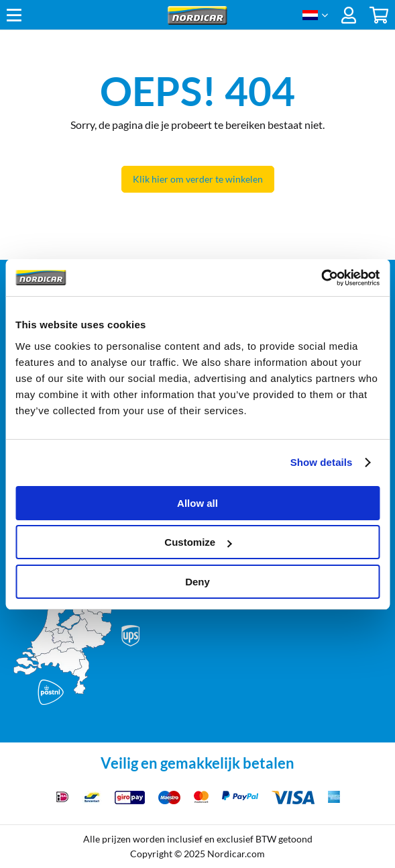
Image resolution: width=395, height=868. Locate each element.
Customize (198, 542)
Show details (322, 462)
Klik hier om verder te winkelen (198, 179)
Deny (197, 582)
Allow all (197, 503)
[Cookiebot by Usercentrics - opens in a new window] (321, 278)
